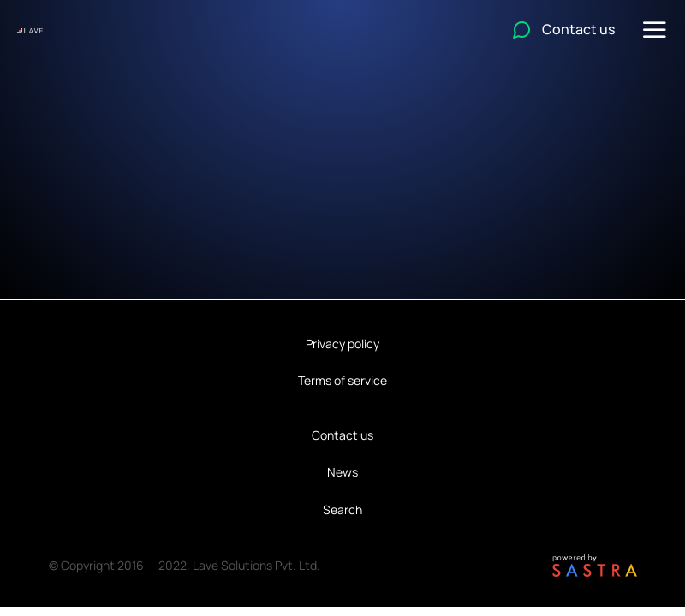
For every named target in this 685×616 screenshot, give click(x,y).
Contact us (342, 435)
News (342, 472)
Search (342, 509)
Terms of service (342, 380)
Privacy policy (342, 344)
